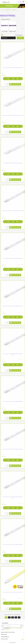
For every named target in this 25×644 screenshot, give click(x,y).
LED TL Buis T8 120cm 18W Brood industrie (13, 592)
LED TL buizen (5, 31)
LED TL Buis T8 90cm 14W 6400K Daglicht (13, 258)
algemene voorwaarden (15, 628)
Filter (20, 38)
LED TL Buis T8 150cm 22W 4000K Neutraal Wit (13, 497)
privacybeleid (6, 629)
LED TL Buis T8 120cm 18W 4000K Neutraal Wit (13, 354)
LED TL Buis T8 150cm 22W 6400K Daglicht (13, 545)
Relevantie (8, 38)
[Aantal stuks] (6, 84)
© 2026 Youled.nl (12, 643)
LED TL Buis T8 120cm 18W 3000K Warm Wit (13, 306)
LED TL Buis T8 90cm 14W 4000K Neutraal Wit (13, 211)
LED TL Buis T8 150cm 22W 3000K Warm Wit (13, 449)
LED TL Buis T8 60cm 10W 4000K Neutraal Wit (13, 115)
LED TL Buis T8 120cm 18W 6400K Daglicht (13, 401)
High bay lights (12, 31)
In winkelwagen (15, 84)
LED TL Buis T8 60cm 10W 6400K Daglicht (13, 163)
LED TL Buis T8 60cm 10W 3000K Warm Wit (13, 68)
